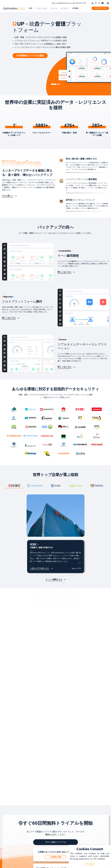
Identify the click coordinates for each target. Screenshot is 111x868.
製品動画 (71, 793)
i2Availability (41, 797)
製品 (31, 8)
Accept (90, 864)
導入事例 (71, 804)
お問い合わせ (104, 801)
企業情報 (75, 8)
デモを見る (56, 743)
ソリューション (41, 8)
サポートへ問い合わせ (76, 808)
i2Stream (40, 804)
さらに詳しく (8, 196)
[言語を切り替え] (7, 818)
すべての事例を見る (54, 580)
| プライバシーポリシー (75, 844)
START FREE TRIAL (100, 8)
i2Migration (40, 801)
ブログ (70, 801)
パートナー (65, 8)
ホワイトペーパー (74, 797)
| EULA (86, 844)
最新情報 (102, 797)
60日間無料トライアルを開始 (30, 56)
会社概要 (102, 793)
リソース (54, 8)
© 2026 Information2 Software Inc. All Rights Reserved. (44, 844)
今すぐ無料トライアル (56, 709)
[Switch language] (108, 3)
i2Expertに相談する (56, 763)
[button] (54, 84)
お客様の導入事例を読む (40, 569)
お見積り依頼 (56, 723)
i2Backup (39, 793)
